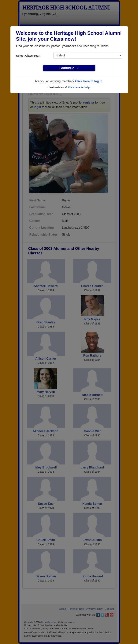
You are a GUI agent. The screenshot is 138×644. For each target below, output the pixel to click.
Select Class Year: (28, 56)
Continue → (69, 68)
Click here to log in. (89, 81)
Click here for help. (79, 87)
